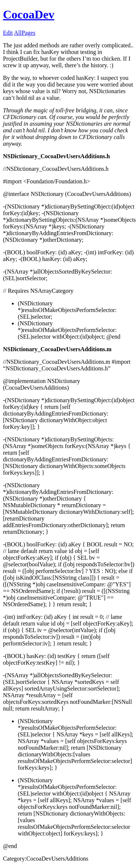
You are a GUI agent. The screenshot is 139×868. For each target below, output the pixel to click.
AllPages (25, 33)
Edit (8, 33)
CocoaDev (29, 14)
